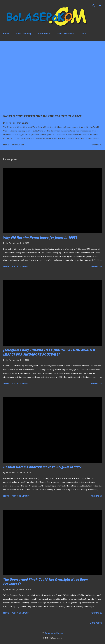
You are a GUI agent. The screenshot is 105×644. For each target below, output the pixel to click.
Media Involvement (66, 33)
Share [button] (6, 145)
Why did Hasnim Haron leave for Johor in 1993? (40, 237)
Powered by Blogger (52, 633)
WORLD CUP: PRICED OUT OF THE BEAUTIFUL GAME (42, 116)
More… (85, 33)
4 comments (18, 145)
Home (6, 33)
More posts (96, 623)
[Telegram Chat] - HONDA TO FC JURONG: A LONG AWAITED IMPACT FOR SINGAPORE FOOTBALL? (49, 352)
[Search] (94, 5)
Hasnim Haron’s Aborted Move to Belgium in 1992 (42, 467)
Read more (96, 145)
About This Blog (23, 33)
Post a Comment (20, 267)
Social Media (44, 33)
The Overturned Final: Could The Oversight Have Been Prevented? (45, 582)
